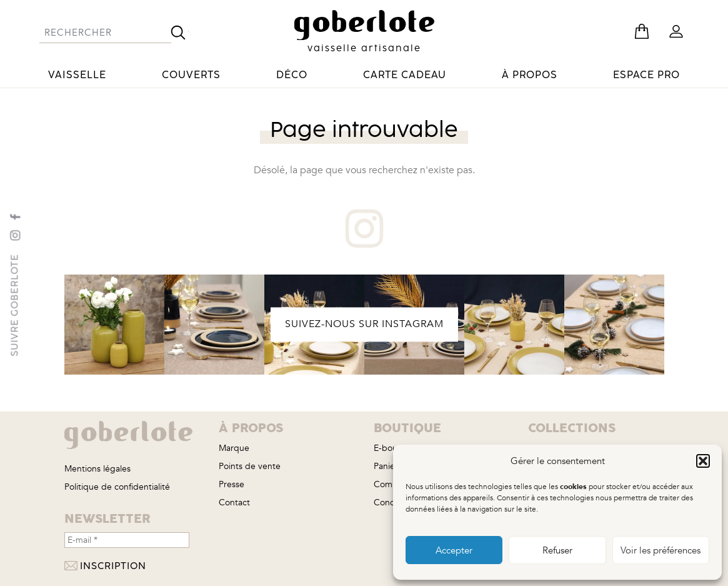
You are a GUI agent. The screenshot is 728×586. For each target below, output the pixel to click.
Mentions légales (97, 469)
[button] (703, 461)
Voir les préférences (661, 550)
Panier (386, 466)
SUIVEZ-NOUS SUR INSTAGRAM (364, 324)
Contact (234, 503)
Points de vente (250, 466)
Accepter (454, 550)
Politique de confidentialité (117, 487)
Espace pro (646, 75)
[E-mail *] (127, 540)
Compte (390, 484)
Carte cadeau (405, 75)
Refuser (557, 550)
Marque (234, 448)
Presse (232, 484)
